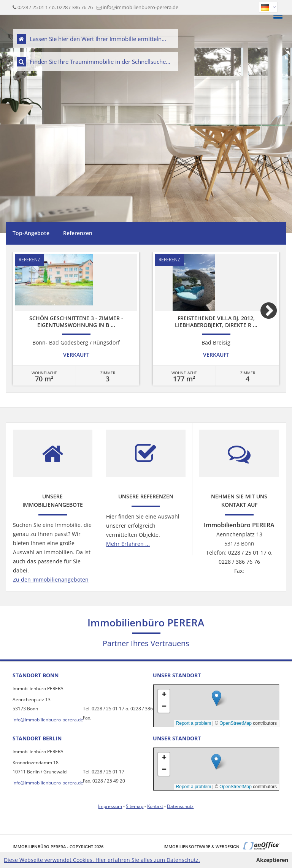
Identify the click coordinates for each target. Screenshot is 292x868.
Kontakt (155, 806)
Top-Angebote (31, 233)
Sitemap (135, 806)
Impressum (110, 806)
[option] (76, 319)
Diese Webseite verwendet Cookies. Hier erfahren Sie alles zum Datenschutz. (102, 860)
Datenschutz (180, 806)
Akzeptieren (272, 860)
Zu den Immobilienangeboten (51, 579)
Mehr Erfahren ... (128, 544)
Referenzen (78, 233)
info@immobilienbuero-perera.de (140, 7)
